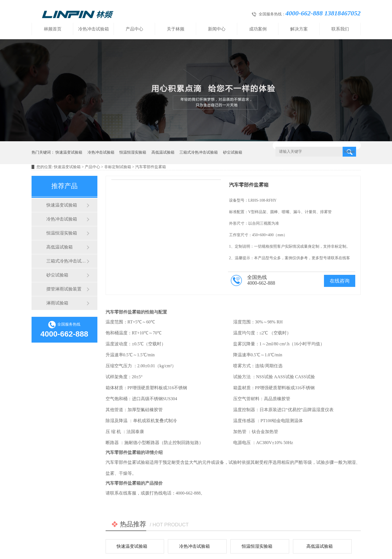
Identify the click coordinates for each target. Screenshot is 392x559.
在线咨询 (340, 281)
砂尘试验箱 (233, 152)
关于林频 (176, 29)
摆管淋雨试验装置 (64, 289)
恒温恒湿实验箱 (133, 152)
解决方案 (299, 29)
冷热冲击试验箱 (94, 29)
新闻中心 (217, 29)
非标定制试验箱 (118, 167)
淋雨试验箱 (57, 303)
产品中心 (134, 29)
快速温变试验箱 (69, 152)
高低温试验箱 (163, 152)
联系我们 (340, 29)
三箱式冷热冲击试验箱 (199, 152)
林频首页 (53, 29)
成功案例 (258, 29)
